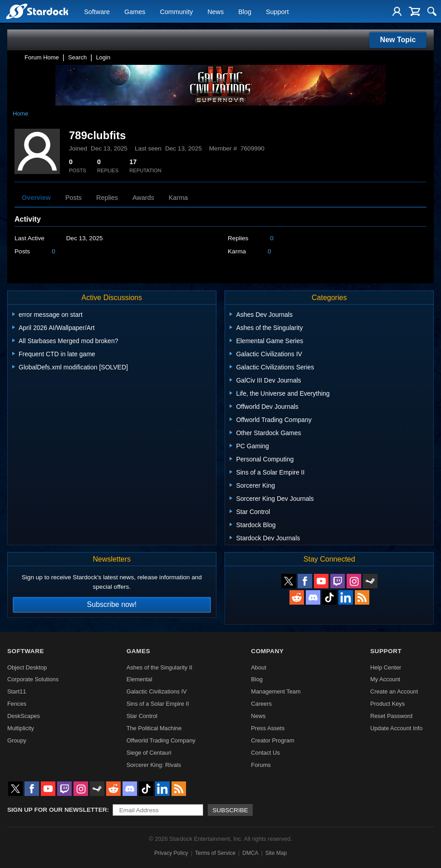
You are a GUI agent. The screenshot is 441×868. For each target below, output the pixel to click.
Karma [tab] (178, 198)
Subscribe (230, 810)
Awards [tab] (143, 198)
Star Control (142, 716)
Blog (245, 12)
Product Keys (387, 704)
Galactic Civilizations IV (157, 691)
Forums (261, 765)
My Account (385, 679)
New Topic (398, 40)
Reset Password (391, 716)
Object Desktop (27, 667)
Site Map (276, 853)
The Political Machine (154, 728)
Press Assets (268, 728)
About (258, 667)
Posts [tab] (73, 198)
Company (267, 651)
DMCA (250, 853)
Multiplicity (21, 728)
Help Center (386, 667)
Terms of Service (215, 853)
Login (103, 57)
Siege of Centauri (149, 753)
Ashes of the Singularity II (159, 667)
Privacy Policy (171, 853)
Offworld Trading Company (161, 740)
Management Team (276, 691)
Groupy (17, 740)
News (216, 12)
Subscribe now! (112, 604)
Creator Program (272, 740)
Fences (17, 704)
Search (77, 57)
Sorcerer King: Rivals (154, 765)
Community (176, 12)
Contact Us (265, 753)
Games (135, 12)
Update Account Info (396, 728)
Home (20, 114)
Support (277, 12)
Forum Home (42, 57)
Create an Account (394, 691)
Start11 (17, 691)
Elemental (140, 679)
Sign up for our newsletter (57, 810)
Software (97, 12)
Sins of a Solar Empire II (158, 704)
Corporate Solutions (33, 679)
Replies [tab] (107, 198)
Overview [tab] (36, 198)
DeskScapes (24, 716)
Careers (261, 704)
